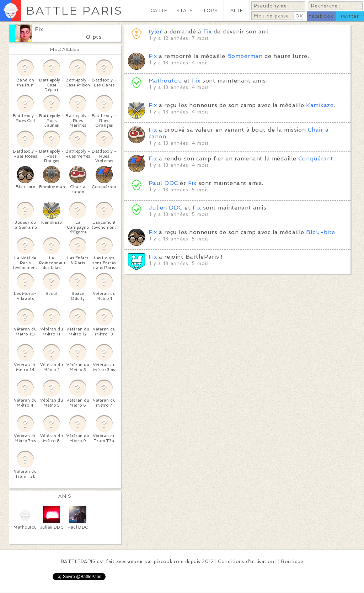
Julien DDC (166, 208)
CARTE (159, 10)
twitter (350, 16)
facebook (321, 16)
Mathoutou (165, 81)
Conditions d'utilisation (246, 562)
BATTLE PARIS (74, 10)
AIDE (237, 10)
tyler (155, 31)
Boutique (292, 562)
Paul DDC (163, 183)
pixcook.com (169, 562)
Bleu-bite (320, 232)
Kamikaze (320, 105)
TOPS (211, 10)
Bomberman (245, 56)
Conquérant (316, 158)
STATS (185, 10)
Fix (39, 29)
